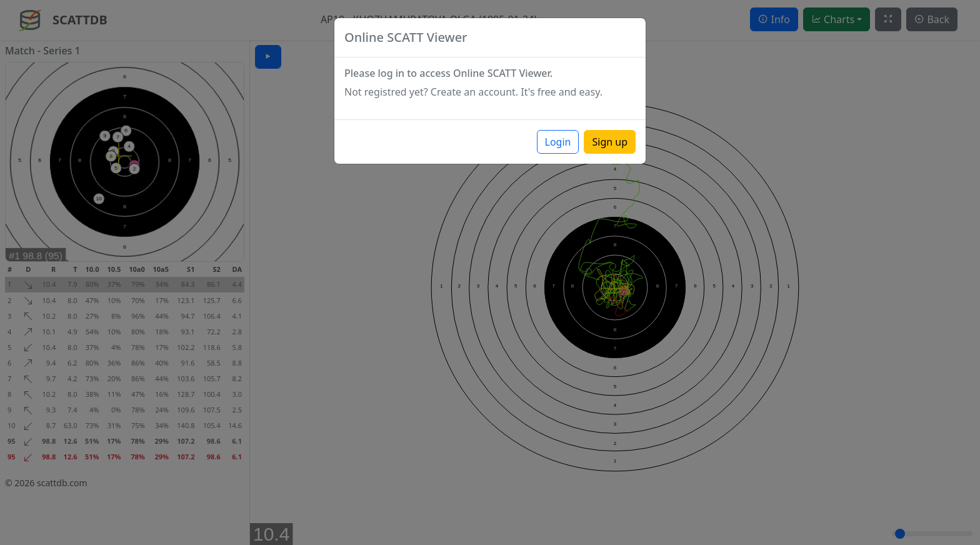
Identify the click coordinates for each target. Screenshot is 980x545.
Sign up (610, 142)
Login (558, 142)
